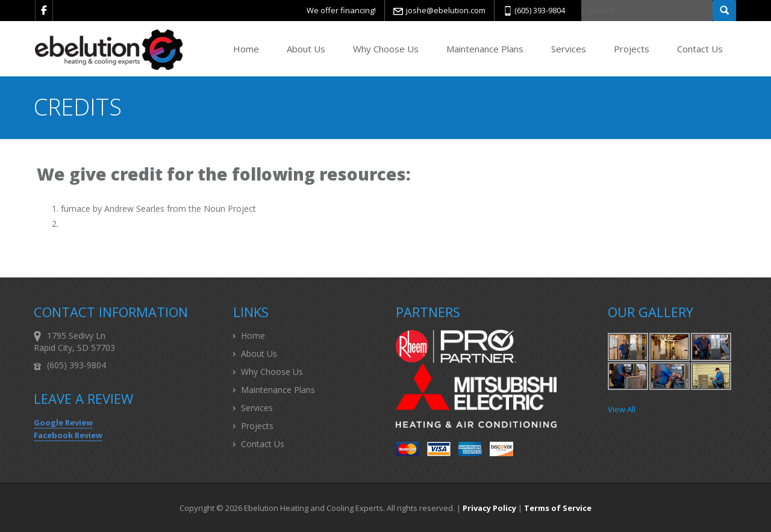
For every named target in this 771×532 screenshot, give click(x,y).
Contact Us (700, 49)
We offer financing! (341, 10)
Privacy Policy (489, 508)
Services (569, 49)
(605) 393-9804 (540, 10)
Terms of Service (558, 508)
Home (246, 49)
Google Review (63, 422)
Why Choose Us (386, 49)
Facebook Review (68, 435)
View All (622, 409)
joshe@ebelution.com (446, 10)
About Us (306, 49)
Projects (632, 49)
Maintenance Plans (485, 49)
